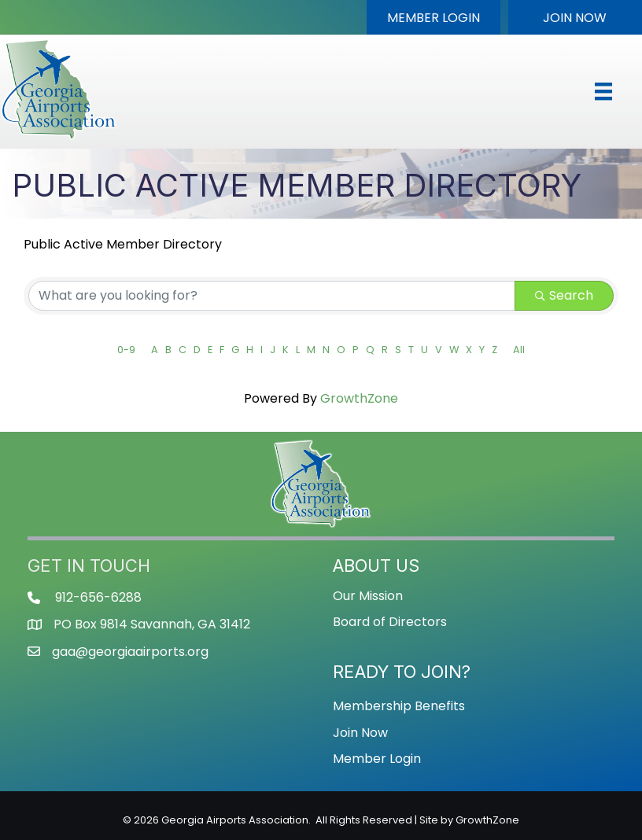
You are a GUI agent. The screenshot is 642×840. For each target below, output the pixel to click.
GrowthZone (359, 398)
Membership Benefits (399, 706)
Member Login (377, 759)
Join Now (360, 733)
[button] (434, 17)
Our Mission (368, 596)
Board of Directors (390, 622)
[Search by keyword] (272, 296)
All (519, 350)
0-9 (126, 350)
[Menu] (603, 91)
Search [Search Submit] (564, 295)
